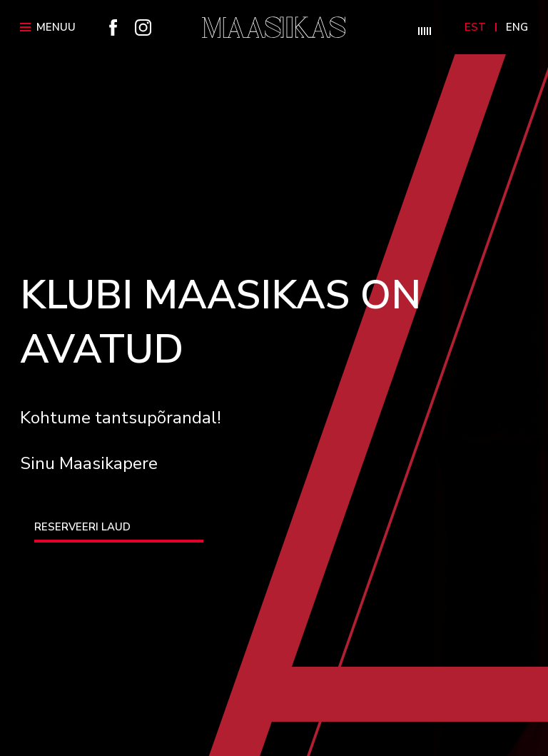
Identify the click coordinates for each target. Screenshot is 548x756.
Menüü (48, 27)
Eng (517, 27)
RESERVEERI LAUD (82, 527)
